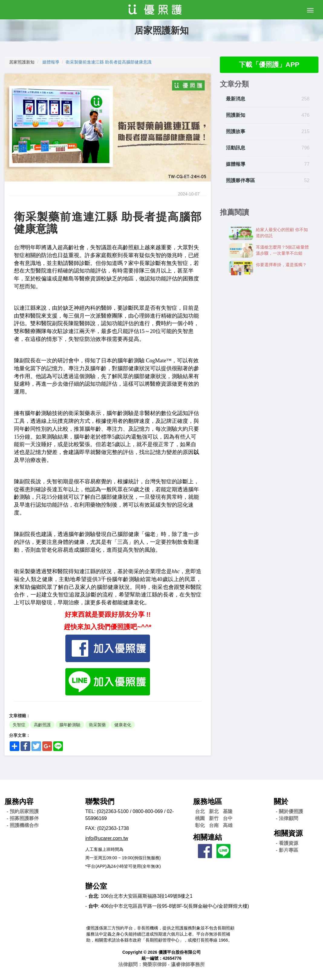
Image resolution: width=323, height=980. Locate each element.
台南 (214, 825)
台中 (228, 818)
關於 (281, 801)
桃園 (200, 818)
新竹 (214, 818)
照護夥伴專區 (240, 181)
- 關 (289, 811)
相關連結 (207, 837)
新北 (214, 811)
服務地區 (207, 801)
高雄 (228, 825)
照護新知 (236, 116)
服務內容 (19, 801)
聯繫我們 (100, 801)
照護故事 (236, 132)
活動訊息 (236, 148)
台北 (200, 811)
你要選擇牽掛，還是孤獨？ (281, 265)
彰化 (200, 825)
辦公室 (96, 886)
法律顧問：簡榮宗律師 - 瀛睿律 (161, 964)
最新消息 (236, 100)
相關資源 (288, 833)
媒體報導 (51, 62)
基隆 (228, 811)
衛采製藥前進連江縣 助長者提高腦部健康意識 (109, 62)
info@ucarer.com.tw (107, 838)
